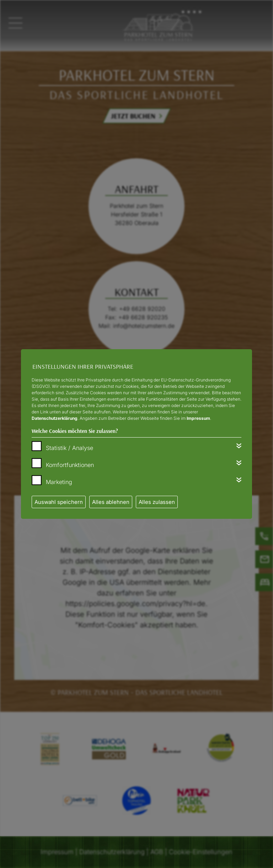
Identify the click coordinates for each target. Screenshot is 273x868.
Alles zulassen (157, 502)
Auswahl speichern (59, 502)
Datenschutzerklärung (55, 418)
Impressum (198, 418)
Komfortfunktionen (70, 465)
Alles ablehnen (111, 502)
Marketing (59, 482)
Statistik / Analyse (69, 448)
